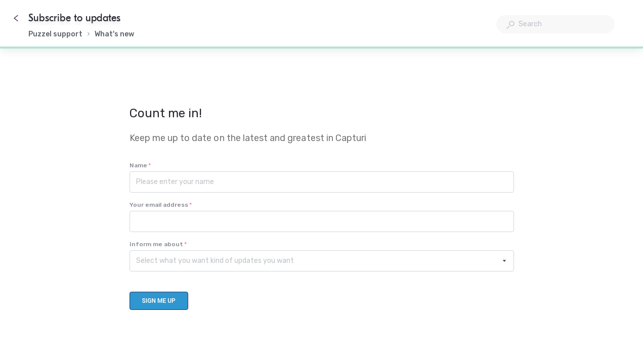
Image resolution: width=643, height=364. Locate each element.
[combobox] (555, 24)
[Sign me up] (159, 301)
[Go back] (16, 18)
